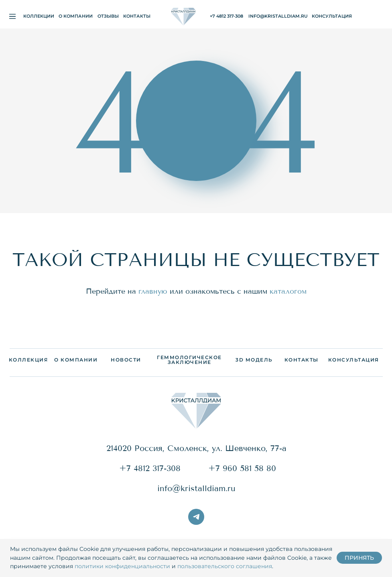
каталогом (288, 291)
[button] (332, 16)
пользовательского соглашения (225, 566)
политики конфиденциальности (122, 566)
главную (153, 291)
